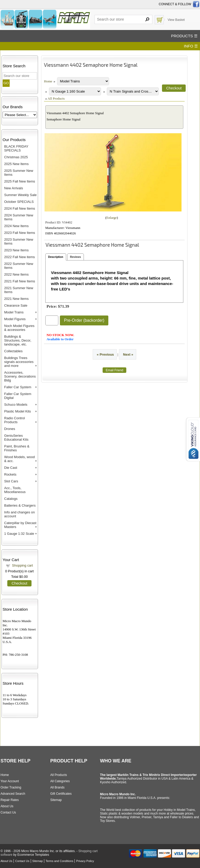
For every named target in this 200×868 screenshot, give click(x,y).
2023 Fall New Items (20, 233)
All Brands (57, 787)
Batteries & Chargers (20, 505)
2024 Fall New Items (20, 208)
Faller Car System (18, 387)
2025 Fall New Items (20, 181)
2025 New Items (16, 164)
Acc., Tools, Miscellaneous (15, 490)
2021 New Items (16, 299)
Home (48, 81)
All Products (56, 98)
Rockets (10, 474)
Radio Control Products (15, 420)
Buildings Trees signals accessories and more (19, 362)
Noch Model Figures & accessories (19, 328)
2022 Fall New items (20, 257)
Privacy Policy (85, 861)
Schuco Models (16, 405)
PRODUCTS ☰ (184, 36)
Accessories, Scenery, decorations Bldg (20, 376)
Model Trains (14, 312)
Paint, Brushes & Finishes (17, 448)
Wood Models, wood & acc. (20, 459)
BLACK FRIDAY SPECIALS (16, 148)
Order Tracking (11, 787)
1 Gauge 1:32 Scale (19, 534)
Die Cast (11, 468)
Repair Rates (10, 800)
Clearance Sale (16, 305)
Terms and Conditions (59, 861)
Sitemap (56, 800)
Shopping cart (22, 565)
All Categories (60, 781)
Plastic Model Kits (18, 411)
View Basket (176, 20)
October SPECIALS (19, 202)
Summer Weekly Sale (20, 195)
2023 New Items (16, 250)
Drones (10, 429)
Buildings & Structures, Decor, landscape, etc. (18, 340)
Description (56, 257)
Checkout (19, 583)
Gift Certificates (61, 794)
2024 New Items (16, 226)
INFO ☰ (191, 46)
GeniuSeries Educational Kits (16, 438)
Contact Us (8, 812)
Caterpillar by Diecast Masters (20, 525)
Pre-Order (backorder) (84, 320)
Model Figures (15, 319)
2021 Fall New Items (20, 281)
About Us (7, 806)
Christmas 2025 (16, 157)
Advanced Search (13, 794)
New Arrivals (14, 188)
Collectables (13, 351)
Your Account (10, 781)
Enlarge (111, 218)
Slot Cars (11, 481)
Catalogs (11, 499)
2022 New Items (16, 274)
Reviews (76, 257)
